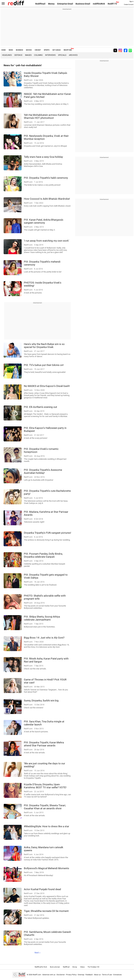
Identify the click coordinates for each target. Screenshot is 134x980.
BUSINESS (19, 50)
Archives (73, 55)
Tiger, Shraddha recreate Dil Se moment (46, 911)
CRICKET (38, 50)
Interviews (50, 55)
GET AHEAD (57, 50)
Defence (18, 55)
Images (28, 55)
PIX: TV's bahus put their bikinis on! (44, 365)
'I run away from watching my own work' (46, 241)
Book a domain (55, 967)
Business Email (83, 4)
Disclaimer (61, 975)
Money (51, 4)
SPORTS (47, 50)
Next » (37, 953)
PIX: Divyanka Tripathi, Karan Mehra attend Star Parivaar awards (44, 744)
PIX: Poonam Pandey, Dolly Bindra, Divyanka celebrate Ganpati (43, 555)
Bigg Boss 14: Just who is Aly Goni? (44, 638)
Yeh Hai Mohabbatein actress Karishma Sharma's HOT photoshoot (46, 116)
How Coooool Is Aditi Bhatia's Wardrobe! (47, 199)
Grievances (117, 975)
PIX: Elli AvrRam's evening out (40, 407)
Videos (82, 967)
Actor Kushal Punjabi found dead (42, 889)
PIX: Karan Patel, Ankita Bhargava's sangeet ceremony (44, 221)
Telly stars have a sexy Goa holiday (43, 157)
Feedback (89, 975)
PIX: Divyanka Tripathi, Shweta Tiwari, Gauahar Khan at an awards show (45, 807)
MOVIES (29, 50)
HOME (4, 50)
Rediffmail (40, 4)
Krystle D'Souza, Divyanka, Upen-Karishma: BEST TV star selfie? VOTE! (45, 786)
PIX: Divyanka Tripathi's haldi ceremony (46, 178)
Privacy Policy (71, 975)
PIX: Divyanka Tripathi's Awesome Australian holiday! (43, 471)
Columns (38, 55)
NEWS (11, 50)
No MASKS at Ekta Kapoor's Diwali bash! (47, 386)
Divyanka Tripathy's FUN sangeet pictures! (47, 533)
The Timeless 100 (93, 967)
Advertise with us (49, 975)
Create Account (129, 4)
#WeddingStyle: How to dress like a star (46, 826)
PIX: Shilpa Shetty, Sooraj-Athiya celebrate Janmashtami (42, 618)
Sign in (131, 1)
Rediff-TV (112, 4)
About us (97, 975)
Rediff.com (37, 975)
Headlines (7, 55)
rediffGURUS (99, 4)
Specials (62, 55)
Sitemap (81, 975)
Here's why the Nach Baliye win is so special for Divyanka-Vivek (44, 346)
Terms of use (107, 975)
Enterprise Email (65, 4)
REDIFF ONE (68, 50)
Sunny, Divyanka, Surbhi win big (41, 701)
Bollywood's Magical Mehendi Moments (46, 868)
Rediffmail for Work (41, 967)
